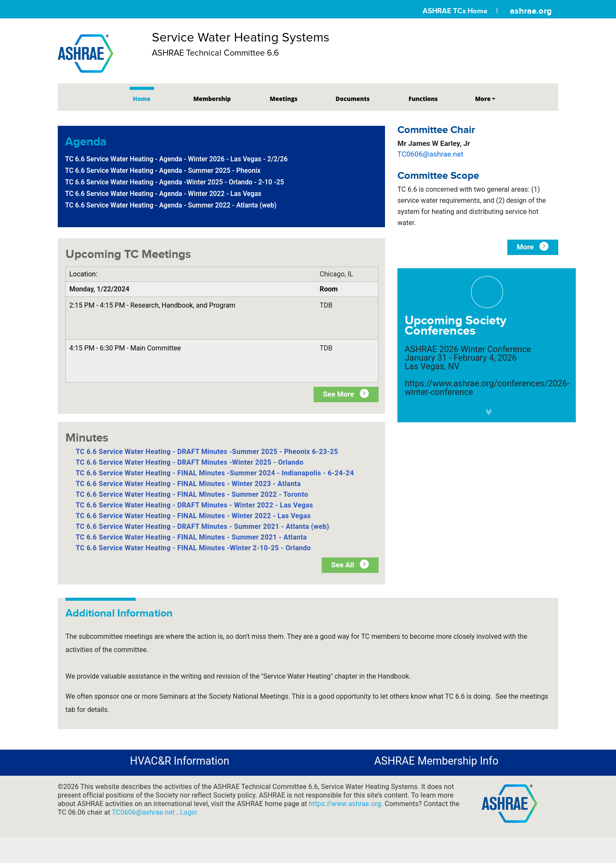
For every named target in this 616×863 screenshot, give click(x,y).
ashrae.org (531, 11)
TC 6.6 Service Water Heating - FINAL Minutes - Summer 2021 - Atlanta (191, 537)
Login (189, 812)
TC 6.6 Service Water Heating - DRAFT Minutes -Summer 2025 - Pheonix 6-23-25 (207, 452)
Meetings (284, 99)
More (483, 99)
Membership (212, 99)
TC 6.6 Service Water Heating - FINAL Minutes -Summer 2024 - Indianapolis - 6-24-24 (215, 473)
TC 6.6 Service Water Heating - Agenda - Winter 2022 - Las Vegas (163, 194)
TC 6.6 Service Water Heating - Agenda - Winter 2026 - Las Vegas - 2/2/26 (176, 159)
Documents (353, 99)
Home (142, 99)
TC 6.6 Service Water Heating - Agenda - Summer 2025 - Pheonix (163, 171)
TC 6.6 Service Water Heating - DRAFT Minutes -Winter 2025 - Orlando (190, 462)
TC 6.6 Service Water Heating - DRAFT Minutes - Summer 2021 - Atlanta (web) (203, 526)
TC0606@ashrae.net (430, 154)
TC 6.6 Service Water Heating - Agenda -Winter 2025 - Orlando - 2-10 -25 (175, 182)
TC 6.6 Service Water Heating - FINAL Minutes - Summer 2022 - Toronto (192, 494)
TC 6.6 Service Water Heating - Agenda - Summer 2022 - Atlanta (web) (171, 205)
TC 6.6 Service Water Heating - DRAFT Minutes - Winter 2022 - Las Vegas (194, 505)
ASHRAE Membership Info (436, 761)
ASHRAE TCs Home (455, 11)
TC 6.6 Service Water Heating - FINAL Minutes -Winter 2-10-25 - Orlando (193, 548)
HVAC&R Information (180, 761)
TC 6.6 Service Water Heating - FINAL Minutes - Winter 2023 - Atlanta (188, 484)
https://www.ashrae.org (345, 804)
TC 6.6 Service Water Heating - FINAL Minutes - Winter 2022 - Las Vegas (193, 516)
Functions (423, 99)
